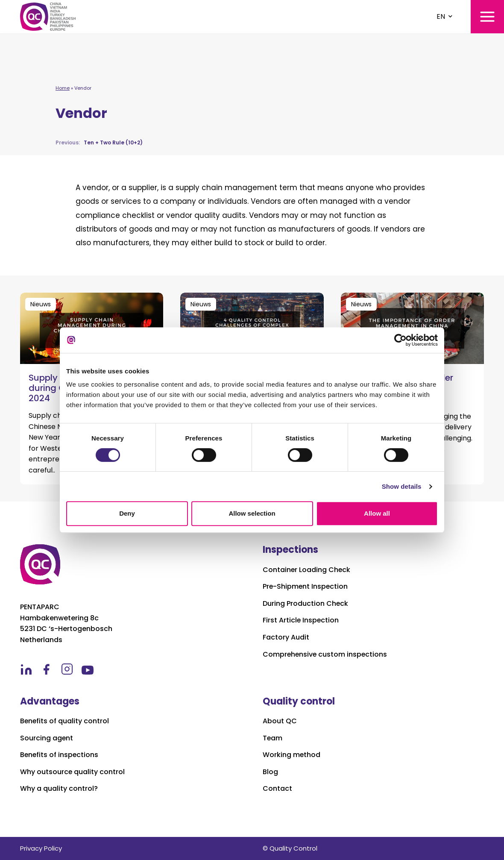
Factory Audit (286, 637)
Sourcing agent (47, 738)
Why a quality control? (59, 789)
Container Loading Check (307, 570)
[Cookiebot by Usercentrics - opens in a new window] (400, 340)
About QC (280, 721)
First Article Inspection (301, 620)
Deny (127, 513)
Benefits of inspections (60, 755)
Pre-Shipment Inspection (306, 587)
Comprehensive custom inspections (326, 655)
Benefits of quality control (65, 721)
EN (441, 16)
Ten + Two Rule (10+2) (99, 142)
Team (273, 738)
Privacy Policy (41, 848)
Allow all (377, 513)
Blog (270, 772)
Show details (402, 486)
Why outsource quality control (73, 772)
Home (63, 88)
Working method (292, 755)
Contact (277, 789)
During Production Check (306, 604)
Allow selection (252, 513)
